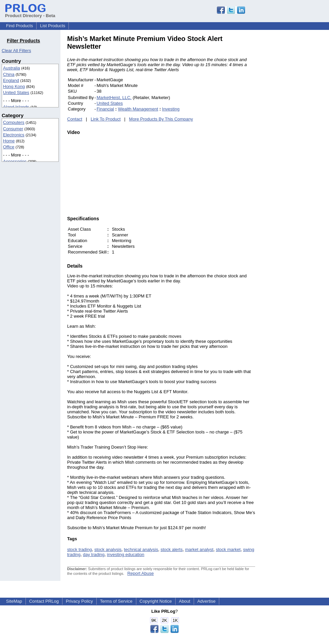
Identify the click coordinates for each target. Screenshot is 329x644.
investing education (126, 555)
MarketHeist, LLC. (114, 98)
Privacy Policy (79, 601)
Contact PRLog (44, 601)
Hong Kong (14, 86)
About (185, 601)
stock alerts (172, 549)
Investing (171, 109)
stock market (228, 549)
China (9, 74)
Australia (12, 68)
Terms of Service (116, 601)
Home (9, 141)
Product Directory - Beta (30, 13)
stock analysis (108, 549)
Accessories (15, 161)
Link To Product (106, 119)
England (11, 80)
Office (9, 147)
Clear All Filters (16, 51)
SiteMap (14, 601)
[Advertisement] (300, 136)
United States (16, 93)
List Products (53, 26)
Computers (14, 122)
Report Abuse (140, 573)
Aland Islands (16, 107)
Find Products (19, 26)
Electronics (14, 135)
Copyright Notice (156, 601)
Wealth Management (138, 109)
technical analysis (141, 549)
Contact (75, 119)
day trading (94, 555)
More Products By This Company (161, 119)
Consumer (13, 129)
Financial (105, 109)
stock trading (80, 549)
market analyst (199, 549)
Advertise (206, 601)
